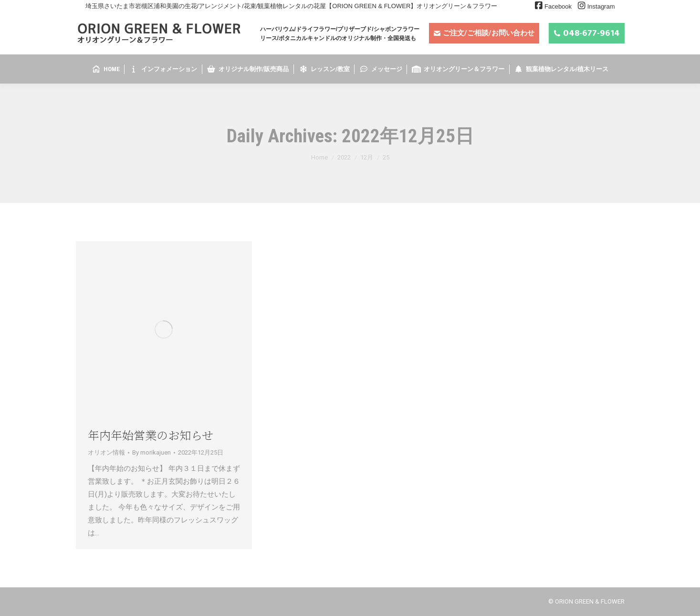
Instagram (601, 6)
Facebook (558, 6)
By (151, 452)
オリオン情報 (106, 452)
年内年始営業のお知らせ (151, 435)
